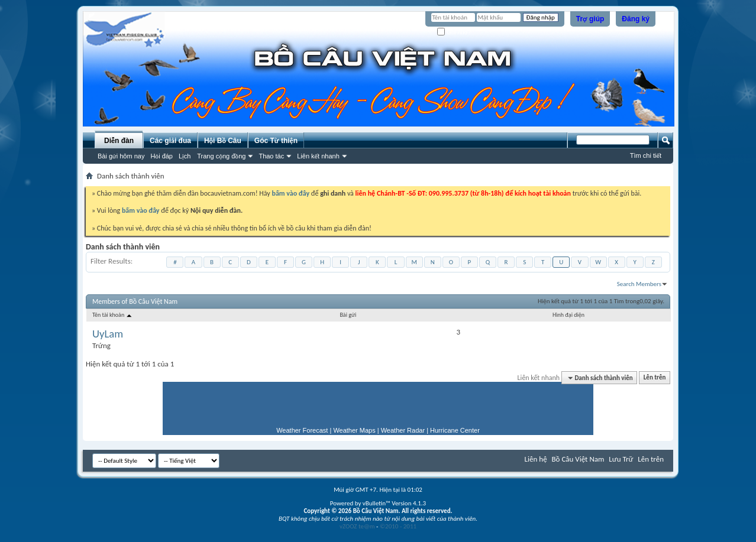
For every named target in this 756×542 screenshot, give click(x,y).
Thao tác (271, 156)
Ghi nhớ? (454, 32)
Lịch (185, 156)
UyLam (108, 334)
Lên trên (655, 378)
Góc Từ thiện (276, 141)
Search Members (639, 284)
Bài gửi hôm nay (121, 156)
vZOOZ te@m (357, 526)
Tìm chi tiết (646, 155)
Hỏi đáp (161, 156)
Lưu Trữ (621, 459)
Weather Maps (354, 430)
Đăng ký (636, 19)
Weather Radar (403, 430)
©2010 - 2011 (398, 526)
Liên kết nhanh (318, 156)
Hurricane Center (455, 430)
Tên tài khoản (113, 315)
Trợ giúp (590, 19)
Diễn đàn (119, 141)
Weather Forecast (302, 430)
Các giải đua (170, 141)
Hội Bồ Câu (223, 141)
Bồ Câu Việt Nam (578, 459)
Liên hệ (536, 459)
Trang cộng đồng (221, 156)
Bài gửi (348, 315)
